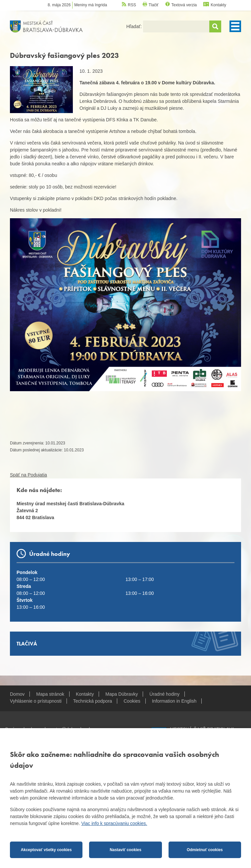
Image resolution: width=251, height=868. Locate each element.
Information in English (174, 701)
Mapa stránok (50, 694)
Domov (17, 694)
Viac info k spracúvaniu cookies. (114, 823)
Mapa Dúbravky (122, 694)
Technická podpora (93, 701)
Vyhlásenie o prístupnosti (36, 701)
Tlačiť (154, 5)
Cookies (132, 701)
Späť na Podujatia (28, 475)
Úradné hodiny (164, 694)
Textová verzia (184, 5)
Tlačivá (27, 644)
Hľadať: (135, 26)
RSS (132, 5)
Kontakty (218, 5)
